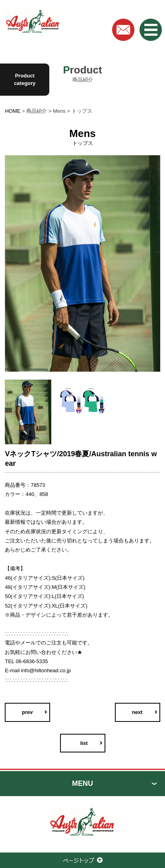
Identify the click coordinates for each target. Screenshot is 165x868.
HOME (13, 111)
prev (27, 712)
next (137, 712)
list (84, 743)
